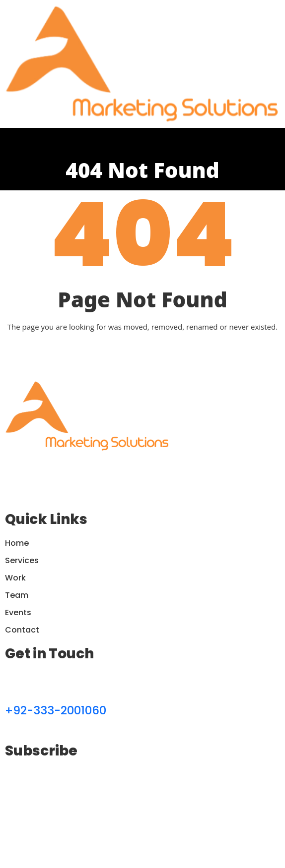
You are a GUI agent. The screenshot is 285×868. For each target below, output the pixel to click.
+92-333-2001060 (56, 710)
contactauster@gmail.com (50, 722)
